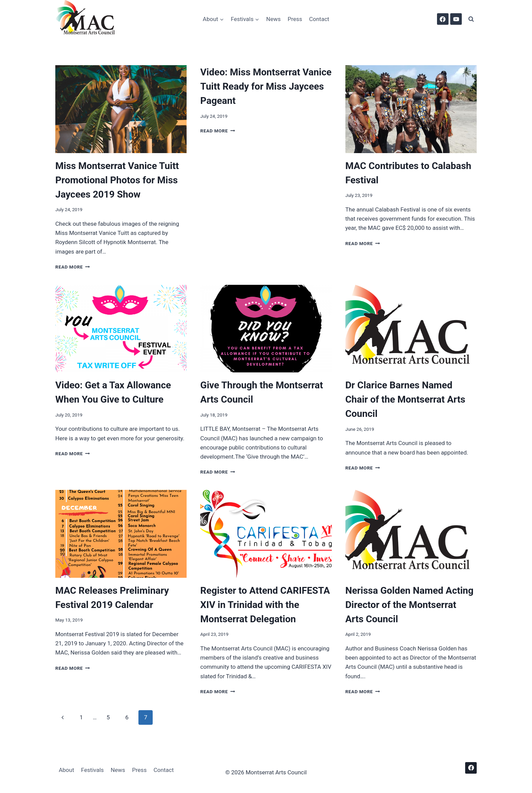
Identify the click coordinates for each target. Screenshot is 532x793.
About (66, 770)
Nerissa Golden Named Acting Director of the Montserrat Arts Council (410, 605)
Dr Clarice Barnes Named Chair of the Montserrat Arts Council (405, 399)
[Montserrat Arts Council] (89, 19)
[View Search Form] (471, 19)
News (274, 19)
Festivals (92, 770)
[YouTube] (456, 19)
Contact (319, 19)
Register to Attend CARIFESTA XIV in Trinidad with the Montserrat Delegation (265, 605)
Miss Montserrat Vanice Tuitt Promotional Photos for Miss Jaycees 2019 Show (117, 180)
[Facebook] (443, 19)
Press (295, 19)
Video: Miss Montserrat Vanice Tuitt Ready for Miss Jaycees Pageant (266, 86)
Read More (73, 267)
